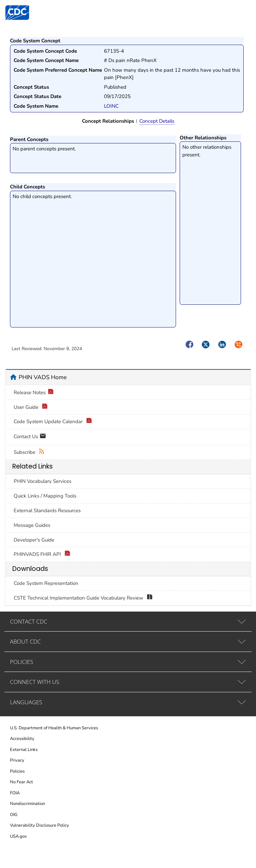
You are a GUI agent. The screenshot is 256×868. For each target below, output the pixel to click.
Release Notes (34, 393)
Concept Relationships (108, 121)
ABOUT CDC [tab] (25, 641)
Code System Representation (46, 583)
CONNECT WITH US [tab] (35, 682)
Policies (17, 771)
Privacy (17, 760)
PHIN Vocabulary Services (42, 481)
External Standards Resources (47, 511)
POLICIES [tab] (21, 662)
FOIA (15, 793)
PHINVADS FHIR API (42, 554)
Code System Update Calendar (53, 422)
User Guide (31, 407)
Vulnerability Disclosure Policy (39, 825)
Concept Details (157, 121)
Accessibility (22, 739)
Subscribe (29, 452)
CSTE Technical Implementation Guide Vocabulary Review (83, 598)
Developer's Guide (34, 540)
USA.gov (18, 836)
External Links (24, 750)
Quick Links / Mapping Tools (45, 496)
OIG (14, 815)
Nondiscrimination (27, 804)
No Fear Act (21, 782)
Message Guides (32, 525)
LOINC (111, 106)
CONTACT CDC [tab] (29, 621)
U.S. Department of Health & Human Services (54, 728)
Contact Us (30, 437)
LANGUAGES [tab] (26, 702)
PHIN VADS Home (43, 377)
